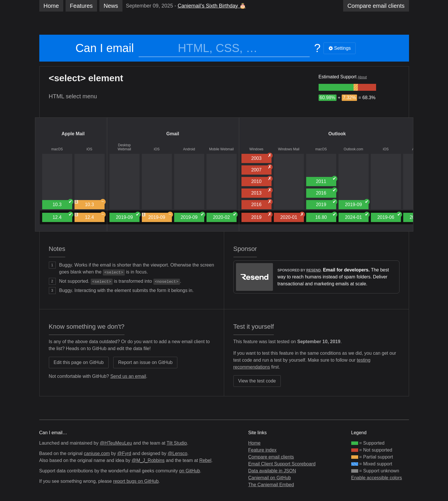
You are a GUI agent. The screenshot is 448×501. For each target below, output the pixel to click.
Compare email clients (271, 457)
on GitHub (189, 471)
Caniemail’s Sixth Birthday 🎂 (212, 6)
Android (189, 149)
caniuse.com (97, 453)
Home (51, 6)
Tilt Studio (177, 443)
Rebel (205, 460)
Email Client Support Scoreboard (282, 464)
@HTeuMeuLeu (116, 443)
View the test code (257, 381)
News (111, 6)
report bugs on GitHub (136, 481)
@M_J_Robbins (148, 460)
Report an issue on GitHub (145, 362)
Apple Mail (73, 134)
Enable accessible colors (377, 478)
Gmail (173, 134)
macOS (57, 149)
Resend (313, 270)
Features (81, 6)
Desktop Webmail (124, 147)
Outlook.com (353, 149)
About (362, 77)
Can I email (105, 48)
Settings (340, 48)
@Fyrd (124, 453)
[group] (336, 87)
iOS (89, 149)
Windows (256, 149)
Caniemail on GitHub (269, 478)
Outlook (337, 134)
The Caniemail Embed (271, 485)
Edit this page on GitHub (79, 362)
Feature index (262, 450)
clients (376, 6)
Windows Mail (289, 149)
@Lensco (177, 453)
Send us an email (128, 376)
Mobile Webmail (221, 149)
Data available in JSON (272, 471)
